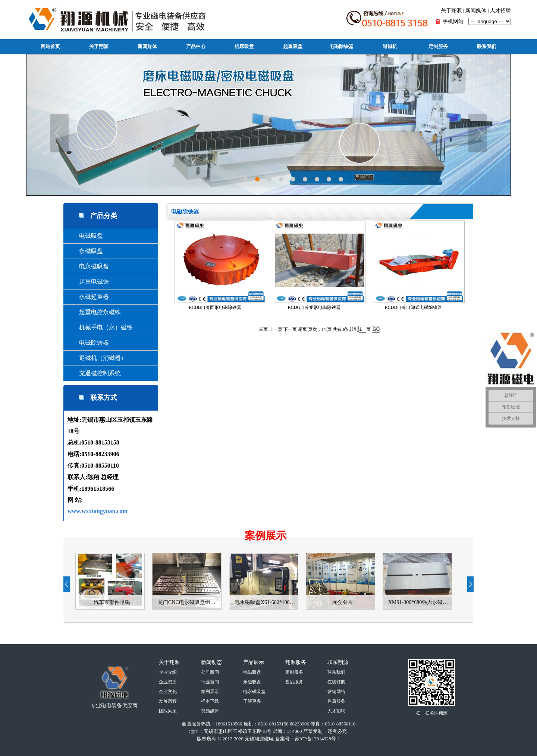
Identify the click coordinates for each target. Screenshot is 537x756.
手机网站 (453, 21)
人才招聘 (500, 11)
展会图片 (342, 602)
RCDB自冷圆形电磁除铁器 (220, 265)
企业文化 (168, 692)
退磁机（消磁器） (97, 358)
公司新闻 (210, 672)
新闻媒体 (476, 11)
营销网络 (336, 692)
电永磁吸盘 (88, 266)
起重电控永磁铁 (94, 312)
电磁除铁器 (341, 46)
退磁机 (390, 46)
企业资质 (168, 682)
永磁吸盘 (85, 251)
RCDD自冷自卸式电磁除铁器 (418, 265)
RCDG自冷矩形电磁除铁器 (319, 265)
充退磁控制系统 (94, 373)
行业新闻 (210, 682)
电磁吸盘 (85, 236)
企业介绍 (168, 672)
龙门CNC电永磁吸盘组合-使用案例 (189, 602)
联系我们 (487, 46)
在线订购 (336, 682)
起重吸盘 (293, 46)
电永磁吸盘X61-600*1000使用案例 (266, 602)
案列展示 (210, 692)
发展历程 (168, 701)
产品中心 (196, 46)
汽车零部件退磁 (112, 602)
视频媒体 (210, 711)
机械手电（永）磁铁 (100, 327)
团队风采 (168, 711)
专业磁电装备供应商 (114, 706)
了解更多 (252, 701)
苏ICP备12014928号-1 (317, 739)
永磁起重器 (88, 297)
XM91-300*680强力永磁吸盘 (420, 602)
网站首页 (50, 46)
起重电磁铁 (88, 281)
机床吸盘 (244, 46)
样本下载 (210, 701)
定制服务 (438, 46)
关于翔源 (451, 11)
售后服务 (294, 682)
